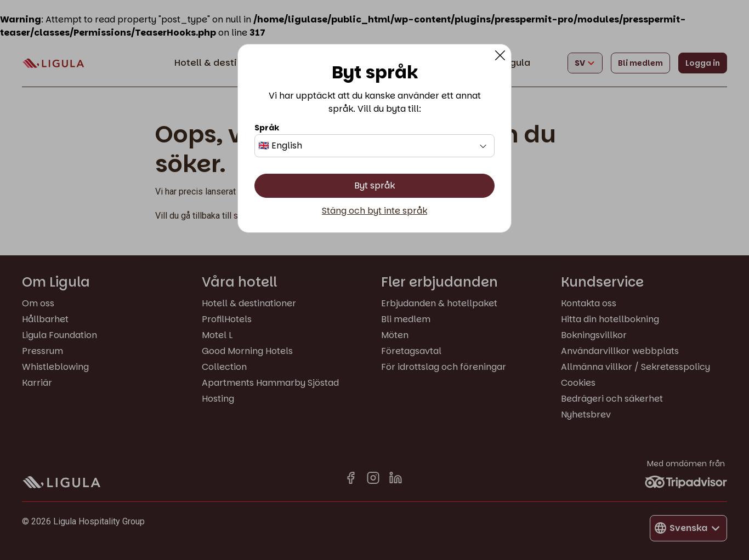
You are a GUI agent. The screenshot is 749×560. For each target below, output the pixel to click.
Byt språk (374, 185)
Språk (267, 128)
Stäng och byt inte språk (374, 211)
